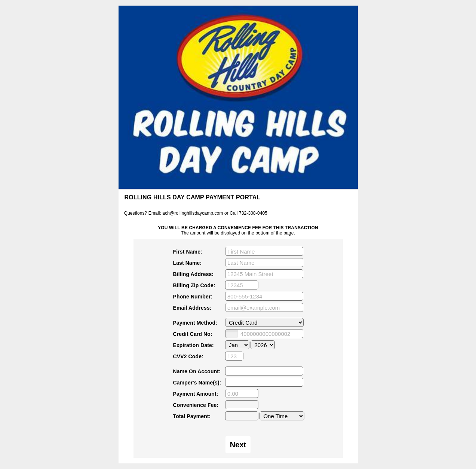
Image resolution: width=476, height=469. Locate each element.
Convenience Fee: (196, 405)
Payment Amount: (196, 394)
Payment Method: (195, 323)
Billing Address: (194, 274)
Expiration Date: (194, 345)
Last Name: (188, 263)
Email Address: (192, 308)
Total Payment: (192, 416)
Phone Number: (193, 297)
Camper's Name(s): (197, 383)
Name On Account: (197, 371)
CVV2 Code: (188, 356)
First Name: (188, 252)
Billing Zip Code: (194, 285)
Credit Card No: (193, 334)
